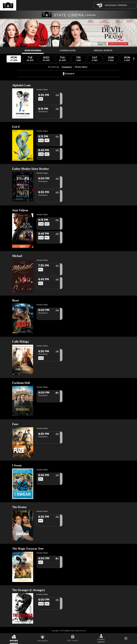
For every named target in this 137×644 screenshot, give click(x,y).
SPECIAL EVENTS (103, 51)
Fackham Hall (21, 383)
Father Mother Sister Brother (31, 169)
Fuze (15, 424)
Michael (17, 256)
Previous (5, 31)
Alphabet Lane (21, 85)
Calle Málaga (20, 342)
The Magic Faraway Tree (28, 549)
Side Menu (126, 639)
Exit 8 (16, 127)
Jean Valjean (20, 210)
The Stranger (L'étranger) (29, 590)
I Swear (17, 465)
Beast (16, 300)
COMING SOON (68, 51)
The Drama (19, 507)
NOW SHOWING (33, 51)
